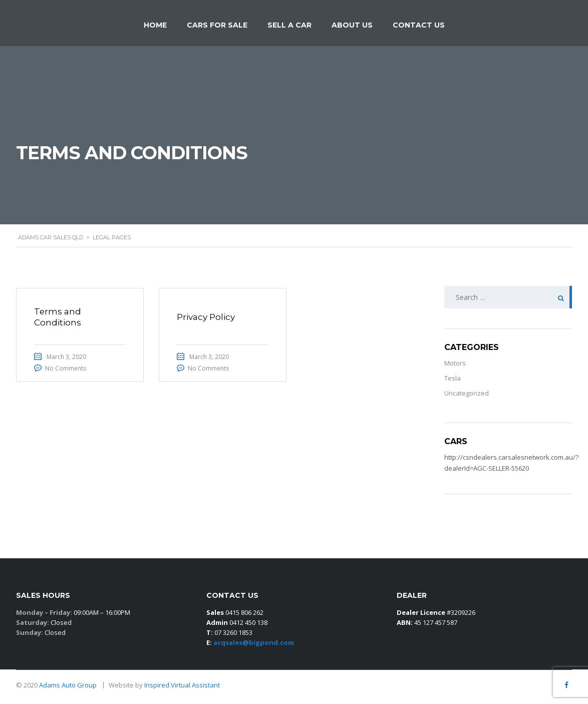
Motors (455, 363)
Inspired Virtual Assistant (182, 685)
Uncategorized (467, 393)
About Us (352, 25)
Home (155, 25)
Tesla (453, 378)
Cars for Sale (217, 25)
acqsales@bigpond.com (254, 642)
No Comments (68, 369)
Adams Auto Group (69, 685)
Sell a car (289, 25)
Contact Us (419, 25)
